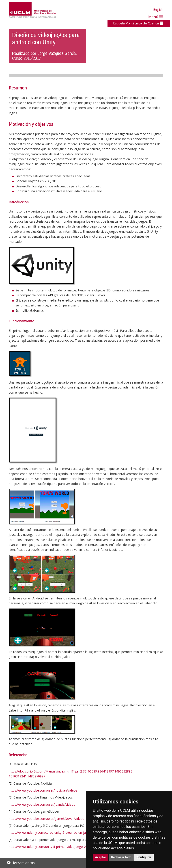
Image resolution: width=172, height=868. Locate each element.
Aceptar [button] (101, 857)
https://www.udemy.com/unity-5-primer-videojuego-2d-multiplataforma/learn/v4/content (73, 847)
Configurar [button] (144, 857)
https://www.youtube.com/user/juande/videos (42, 804)
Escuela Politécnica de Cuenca (138, 23)
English (158, 10)
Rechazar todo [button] (121, 857)
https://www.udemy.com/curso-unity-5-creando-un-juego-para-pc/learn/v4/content (69, 832)
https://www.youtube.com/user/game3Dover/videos (46, 819)
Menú (156, 17)
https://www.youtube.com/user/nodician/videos (43, 790)
